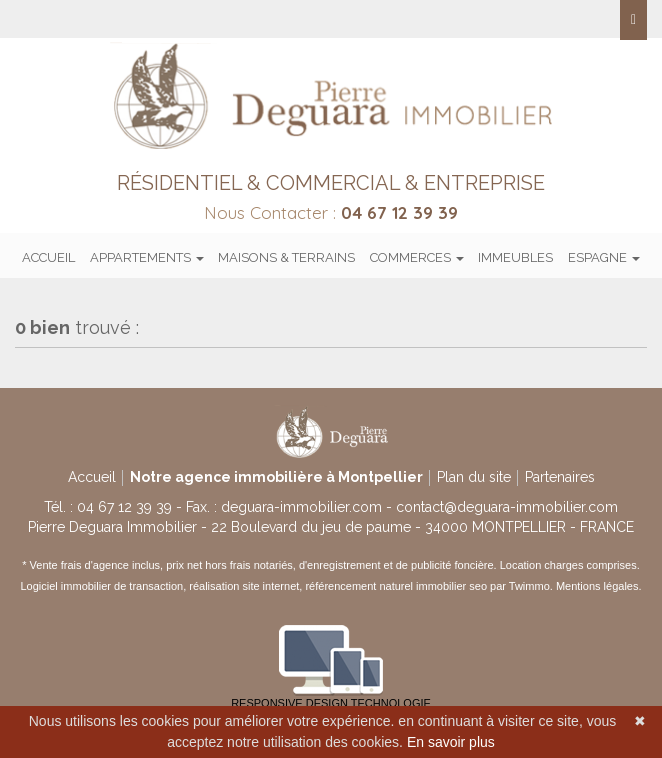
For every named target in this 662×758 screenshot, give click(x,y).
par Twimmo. (521, 586)
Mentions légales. (599, 586)
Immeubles (515, 257)
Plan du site (474, 477)
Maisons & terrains (286, 257)
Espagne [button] (604, 257)
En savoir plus (451, 742)
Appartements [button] (147, 257)
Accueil (48, 257)
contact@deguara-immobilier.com (507, 507)
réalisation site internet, (247, 586)
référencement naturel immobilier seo (397, 586)
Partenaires (560, 477)
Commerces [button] (417, 257)
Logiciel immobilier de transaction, (105, 586)
